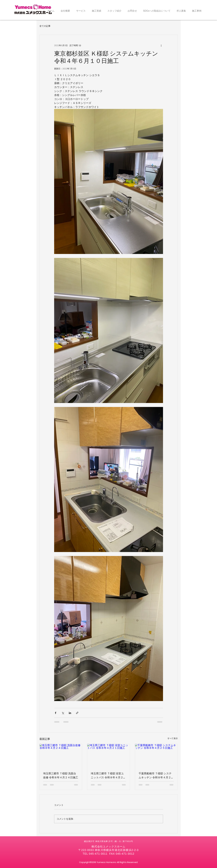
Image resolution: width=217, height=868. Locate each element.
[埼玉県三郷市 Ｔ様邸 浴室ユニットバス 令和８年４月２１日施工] (109, 756)
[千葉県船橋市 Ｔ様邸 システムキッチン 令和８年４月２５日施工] (156, 756)
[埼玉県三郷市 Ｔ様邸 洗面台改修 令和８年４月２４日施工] (61, 756)
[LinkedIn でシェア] (70, 713)
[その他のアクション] (161, 45)
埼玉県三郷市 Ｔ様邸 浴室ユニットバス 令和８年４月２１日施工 (108, 775)
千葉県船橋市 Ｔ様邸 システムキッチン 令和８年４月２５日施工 (156, 775)
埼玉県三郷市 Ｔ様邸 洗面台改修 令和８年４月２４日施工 (61, 775)
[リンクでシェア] (77, 713)
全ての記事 (45, 26)
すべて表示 (173, 738)
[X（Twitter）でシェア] (63, 713)
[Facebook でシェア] (56, 713)
